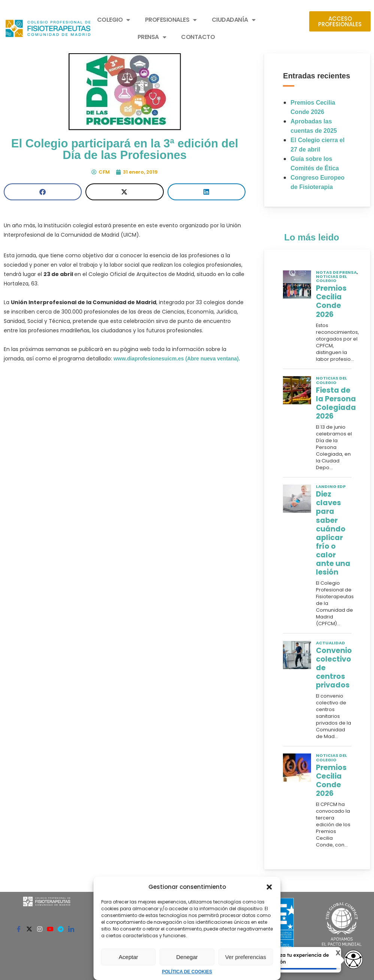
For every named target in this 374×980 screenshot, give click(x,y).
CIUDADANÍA (234, 20)
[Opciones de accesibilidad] (353, 960)
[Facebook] (19, 928)
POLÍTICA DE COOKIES (187, 972)
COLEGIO (114, 20)
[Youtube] (50, 928)
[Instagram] (40, 928)
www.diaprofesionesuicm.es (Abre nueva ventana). (176, 359)
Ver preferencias (246, 957)
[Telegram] (61, 928)
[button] (269, 887)
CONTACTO (198, 37)
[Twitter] (29, 928)
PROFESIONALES (171, 20)
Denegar (187, 957)
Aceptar (129, 957)
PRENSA (152, 37)
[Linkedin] (71, 928)
